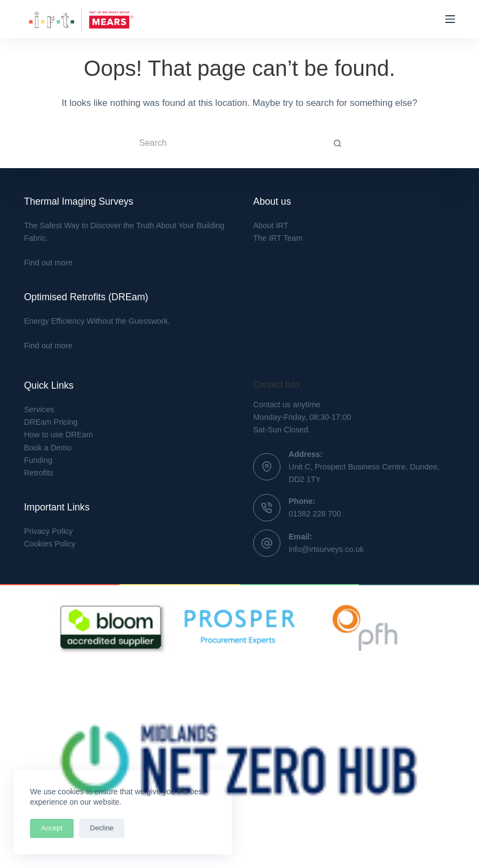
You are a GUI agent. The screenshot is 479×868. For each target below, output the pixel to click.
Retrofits (39, 473)
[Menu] (450, 19)
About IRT (271, 225)
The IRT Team (278, 238)
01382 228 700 (315, 514)
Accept (52, 828)
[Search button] (338, 143)
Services (39, 409)
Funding (38, 460)
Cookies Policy (50, 544)
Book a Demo (48, 448)
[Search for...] (229, 143)
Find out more (48, 263)
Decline (102, 828)
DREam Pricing (51, 422)
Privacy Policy (49, 531)
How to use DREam (58, 435)
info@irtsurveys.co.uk (326, 549)
